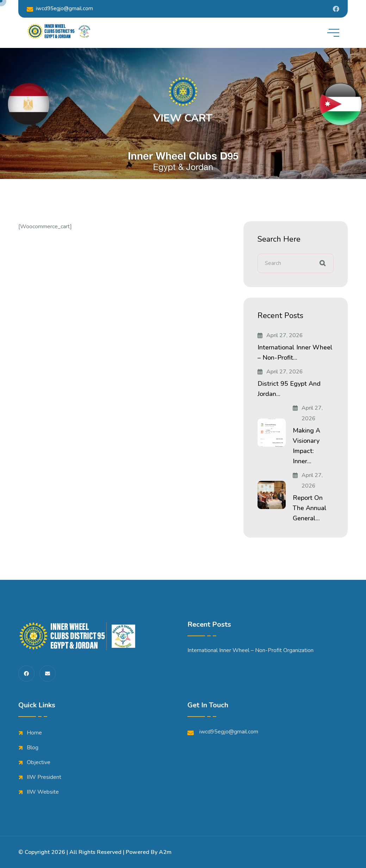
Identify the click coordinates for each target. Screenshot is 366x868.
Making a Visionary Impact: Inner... (306, 446)
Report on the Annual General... (310, 508)
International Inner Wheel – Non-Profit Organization (250, 650)
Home (34, 733)
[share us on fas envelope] (48, 674)
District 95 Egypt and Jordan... (289, 389)
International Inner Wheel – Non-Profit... (295, 352)
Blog (33, 748)
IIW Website (43, 792)
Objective (39, 762)
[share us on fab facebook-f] (26, 674)
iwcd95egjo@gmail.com (60, 9)
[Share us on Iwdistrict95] (336, 9)
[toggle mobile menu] (333, 33)
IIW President (44, 777)
